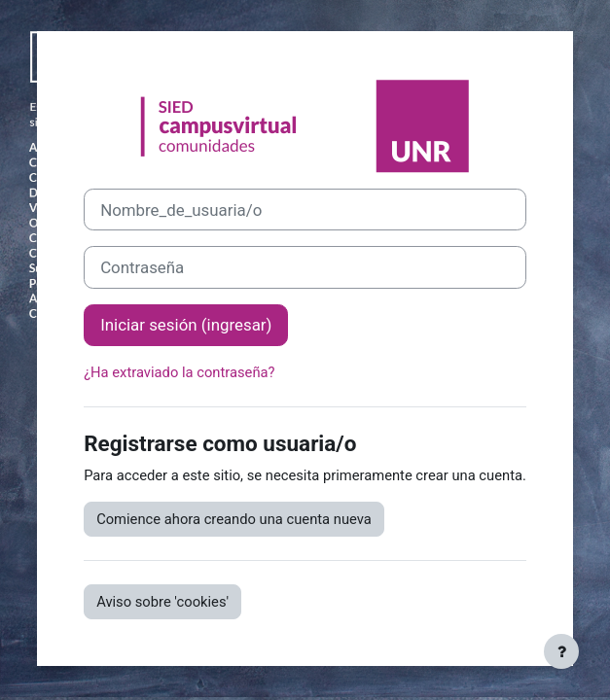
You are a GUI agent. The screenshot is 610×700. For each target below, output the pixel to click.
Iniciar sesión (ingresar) (186, 325)
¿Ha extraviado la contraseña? (179, 372)
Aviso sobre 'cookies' (162, 602)
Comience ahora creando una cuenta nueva (234, 519)
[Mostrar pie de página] (561, 651)
